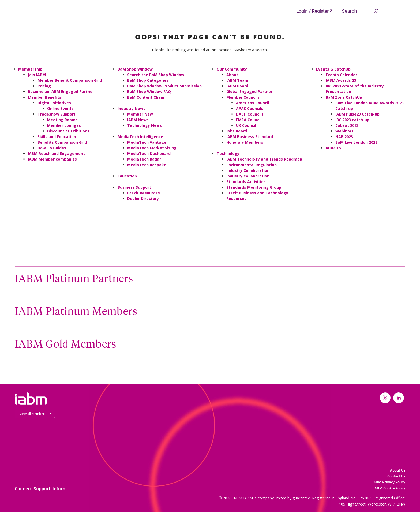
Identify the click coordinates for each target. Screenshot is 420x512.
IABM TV (334, 148)
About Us (398, 470)
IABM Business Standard (250, 137)
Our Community (232, 69)
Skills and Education (57, 137)
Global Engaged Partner (249, 92)
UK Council (246, 125)
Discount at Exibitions (68, 131)
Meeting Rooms (62, 120)
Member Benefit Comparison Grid (70, 80)
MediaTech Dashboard (149, 153)
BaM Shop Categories (148, 80)
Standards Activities (246, 182)
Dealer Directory (143, 199)
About (232, 75)
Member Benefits (45, 97)
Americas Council (253, 103)
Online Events (60, 108)
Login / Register (312, 11)
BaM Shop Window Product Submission (164, 86)
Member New (140, 114)
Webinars (344, 131)
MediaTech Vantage (147, 142)
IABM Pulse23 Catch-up (357, 114)
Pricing (44, 86)
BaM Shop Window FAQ (149, 92)
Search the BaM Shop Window (156, 75)
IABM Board (237, 86)
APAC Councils (250, 108)
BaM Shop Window (135, 69)
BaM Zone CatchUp (344, 97)
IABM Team (237, 80)
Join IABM (37, 75)
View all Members (33, 414)
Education (127, 176)
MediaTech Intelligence (140, 137)
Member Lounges (64, 125)
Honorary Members (245, 142)
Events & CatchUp (333, 69)
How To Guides (52, 148)
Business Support (134, 187)
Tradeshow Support (57, 114)
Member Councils (243, 97)
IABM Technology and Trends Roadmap (264, 159)
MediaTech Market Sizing (152, 148)
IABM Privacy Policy (389, 482)
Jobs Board (237, 131)
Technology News (145, 125)
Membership (30, 69)
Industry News (132, 108)
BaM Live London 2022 (356, 142)
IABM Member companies (52, 159)
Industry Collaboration (248, 170)
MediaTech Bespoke (147, 165)
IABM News (138, 120)
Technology (228, 153)
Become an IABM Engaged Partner (61, 92)
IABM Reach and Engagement (56, 153)
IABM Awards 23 (341, 80)
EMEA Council (249, 120)
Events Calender (341, 75)
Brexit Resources (144, 193)
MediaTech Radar (144, 159)
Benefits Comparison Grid (62, 142)
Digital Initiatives (54, 103)
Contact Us (396, 476)
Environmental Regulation (252, 165)
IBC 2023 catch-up (352, 120)
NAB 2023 (344, 137)
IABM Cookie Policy (389, 488)
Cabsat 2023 (347, 125)
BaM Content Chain (146, 97)
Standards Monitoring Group (254, 187)
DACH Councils (250, 114)
